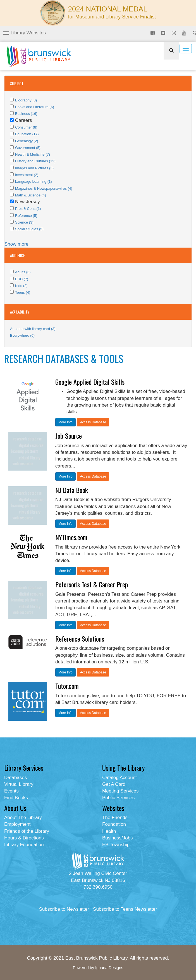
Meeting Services (120, 791)
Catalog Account (119, 778)
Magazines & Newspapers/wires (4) (44, 188)
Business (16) (26, 114)
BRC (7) (22, 279)
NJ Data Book (72, 490)
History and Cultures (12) (35, 161)
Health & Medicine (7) (33, 154)
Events (11, 791)
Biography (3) (26, 100)
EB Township (116, 845)
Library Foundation (24, 845)
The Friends (115, 818)
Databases (15, 778)
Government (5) (28, 148)
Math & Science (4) (31, 195)
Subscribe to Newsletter (64, 909)
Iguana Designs (109, 968)
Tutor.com (67, 686)
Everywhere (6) (22, 335)
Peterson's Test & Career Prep (92, 584)
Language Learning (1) (34, 181)
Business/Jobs (118, 838)
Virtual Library (19, 784)
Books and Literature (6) (34, 107)
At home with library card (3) (33, 329)
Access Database (93, 422)
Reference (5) (26, 216)
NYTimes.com (71, 537)
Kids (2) (21, 286)
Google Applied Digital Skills (90, 382)
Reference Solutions (80, 639)
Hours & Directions (24, 838)
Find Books (16, 798)
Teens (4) (23, 292)
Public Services (118, 798)
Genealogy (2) (27, 141)
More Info (65, 422)
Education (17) (27, 134)
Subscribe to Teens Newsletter (125, 909)
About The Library (23, 818)
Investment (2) (27, 175)
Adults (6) (23, 272)
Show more (16, 244)
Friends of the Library (27, 831)
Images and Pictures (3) (34, 168)
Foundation (114, 824)
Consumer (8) (26, 127)
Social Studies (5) (29, 229)
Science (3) (24, 222)
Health (109, 831)
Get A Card (114, 784)
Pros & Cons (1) (28, 209)
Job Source (69, 436)
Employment (17, 824)
